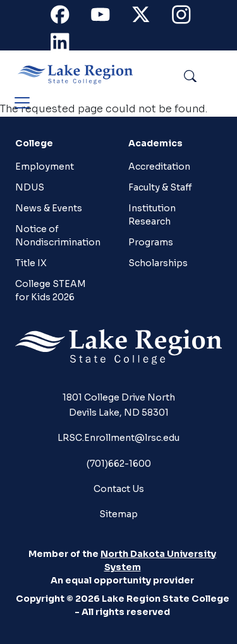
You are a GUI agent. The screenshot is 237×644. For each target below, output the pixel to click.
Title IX (31, 263)
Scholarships (158, 263)
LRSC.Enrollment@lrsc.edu (118, 438)
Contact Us (119, 489)
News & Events (49, 208)
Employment (45, 167)
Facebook (67, 17)
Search (219, 74)
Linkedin (67, 45)
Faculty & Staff (160, 187)
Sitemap (118, 514)
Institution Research (152, 215)
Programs (151, 242)
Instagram (188, 17)
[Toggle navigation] (22, 103)
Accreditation (159, 167)
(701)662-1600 (119, 464)
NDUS (30, 187)
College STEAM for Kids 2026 (51, 290)
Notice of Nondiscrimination (55, 236)
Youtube (107, 17)
